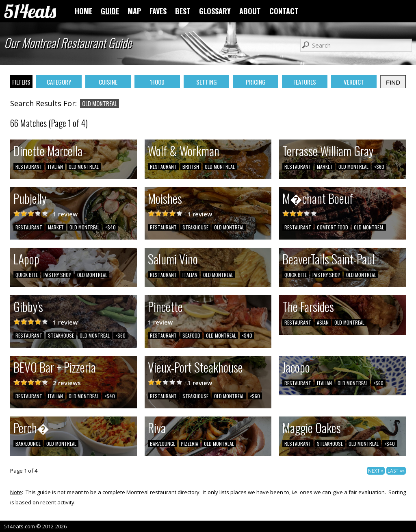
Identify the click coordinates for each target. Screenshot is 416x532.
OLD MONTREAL (84, 167)
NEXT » (376, 471)
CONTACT (284, 11)
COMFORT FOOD (333, 227)
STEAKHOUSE (195, 227)
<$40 (110, 227)
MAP (134, 11)
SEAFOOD (191, 335)
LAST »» (396, 471)
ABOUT (250, 11)
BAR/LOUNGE (28, 444)
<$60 (379, 167)
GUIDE (110, 11)
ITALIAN (55, 167)
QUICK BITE (27, 275)
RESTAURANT (29, 167)
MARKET (325, 167)
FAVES (158, 11)
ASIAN (323, 322)
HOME (83, 11)
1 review (65, 214)
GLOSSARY (215, 11)
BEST (183, 11)
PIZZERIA (190, 444)
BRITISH (191, 167)
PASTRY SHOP (57, 275)
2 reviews (67, 383)
